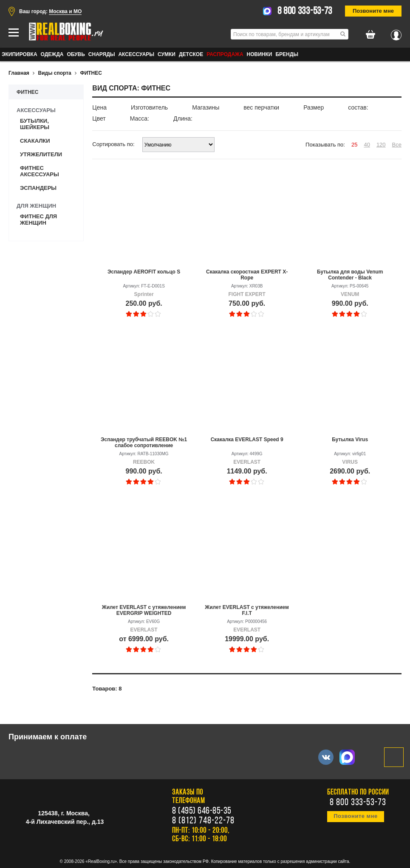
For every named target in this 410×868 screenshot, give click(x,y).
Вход (396, 33)
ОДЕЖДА (52, 54)
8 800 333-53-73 (305, 11)
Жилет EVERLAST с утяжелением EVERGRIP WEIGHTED (144, 610)
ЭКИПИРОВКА (20, 54)
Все (397, 145)
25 (354, 145)
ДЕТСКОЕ (191, 54)
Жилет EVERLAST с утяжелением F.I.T (247, 610)
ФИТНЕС (91, 73)
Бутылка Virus (350, 440)
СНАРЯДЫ (102, 54)
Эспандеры (38, 188)
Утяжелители (41, 154)
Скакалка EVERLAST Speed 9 (247, 440)
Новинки (260, 54)
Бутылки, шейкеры (35, 124)
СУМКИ (167, 54)
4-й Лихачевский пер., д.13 (65, 822)
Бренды (287, 54)
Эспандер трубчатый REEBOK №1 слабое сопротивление (144, 442)
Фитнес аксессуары (40, 171)
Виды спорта (55, 73)
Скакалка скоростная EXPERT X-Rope (247, 275)
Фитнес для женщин (38, 220)
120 (381, 145)
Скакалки (35, 141)
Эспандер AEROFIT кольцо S (144, 272)
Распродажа (225, 54)
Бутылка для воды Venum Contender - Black (350, 275)
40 (367, 145)
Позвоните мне (373, 11)
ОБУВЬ (76, 54)
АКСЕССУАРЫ (136, 54)
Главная (19, 73)
